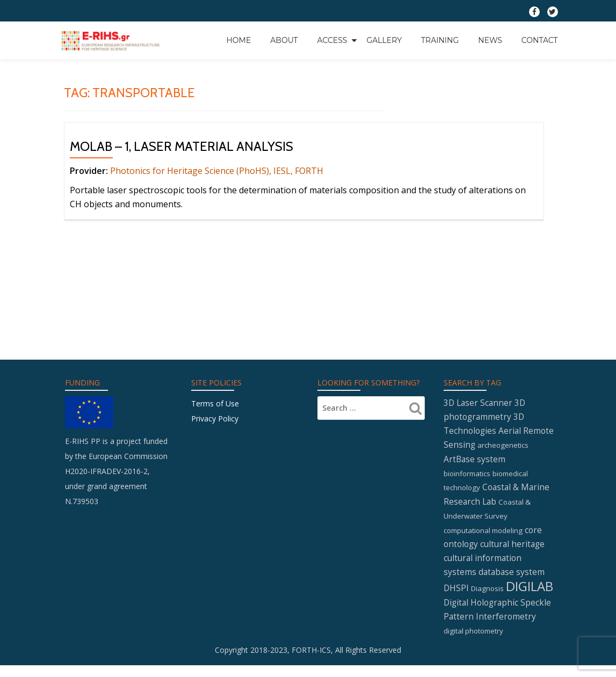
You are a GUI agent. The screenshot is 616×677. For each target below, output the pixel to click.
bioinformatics (467, 439)
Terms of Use (215, 367)
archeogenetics (503, 411)
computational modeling (483, 497)
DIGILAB (530, 554)
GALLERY (384, 40)
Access (332, 40)
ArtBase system (474, 425)
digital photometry (473, 599)
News (490, 40)
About (284, 40)
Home (238, 40)
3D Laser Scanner (478, 367)
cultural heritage (512, 511)
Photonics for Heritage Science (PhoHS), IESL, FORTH (217, 171)
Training (440, 40)
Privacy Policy (215, 382)
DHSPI (456, 556)
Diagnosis (487, 556)
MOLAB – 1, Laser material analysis (182, 146)
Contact (540, 40)
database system (512, 540)
